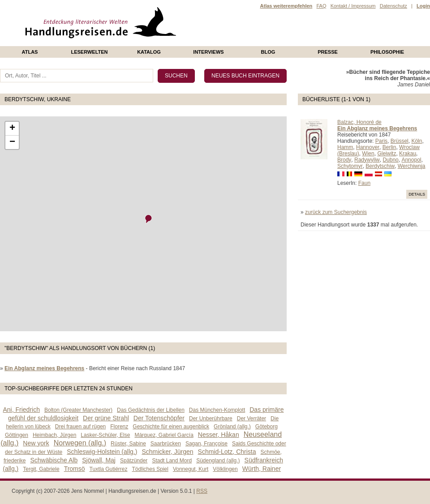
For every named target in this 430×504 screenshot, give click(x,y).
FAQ (321, 6)
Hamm (345, 147)
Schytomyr (350, 166)
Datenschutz (393, 6)
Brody (344, 160)
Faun (364, 183)
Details (417, 194)
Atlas (30, 52)
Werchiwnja (412, 166)
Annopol (411, 160)
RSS (202, 491)
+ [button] (12, 128)
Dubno (390, 160)
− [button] (12, 142)
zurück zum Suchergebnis (336, 212)
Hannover (368, 147)
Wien (368, 154)
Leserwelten (89, 52)
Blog (268, 52)
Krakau (408, 154)
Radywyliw (367, 160)
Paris (381, 141)
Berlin (389, 147)
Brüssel (400, 141)
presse (328, 52)
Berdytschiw (380, 166)
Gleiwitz (387, 154)
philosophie (387, 52)
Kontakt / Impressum (353, 6)
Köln (417, 141)
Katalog (149, 52)
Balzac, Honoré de (359, 122)
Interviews (208, 52)
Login (423, 6)
